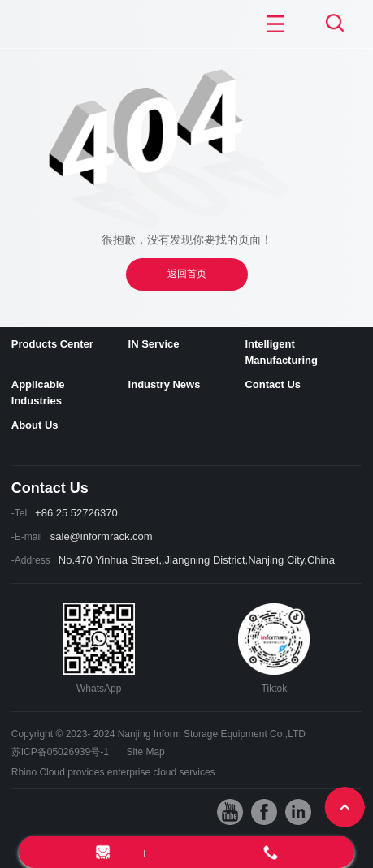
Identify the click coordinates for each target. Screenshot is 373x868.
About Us (35, 425)
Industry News (165, 384)
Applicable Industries (38, 393)
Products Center (52, 344)
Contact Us (273, 384)
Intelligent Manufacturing (281, 352)
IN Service (154, 344)
